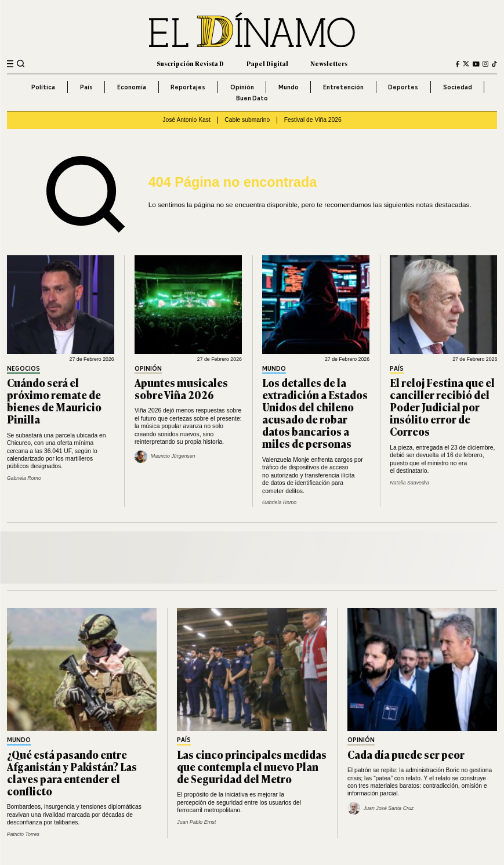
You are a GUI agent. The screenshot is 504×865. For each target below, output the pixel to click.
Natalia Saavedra (409, 483)
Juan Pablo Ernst (196, 822)
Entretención (343, 87)
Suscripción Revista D (190, 64)
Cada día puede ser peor (406, 754)
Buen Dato (252, 98)
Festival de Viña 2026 (313, 120)
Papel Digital (267, 64)
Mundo (289, 87)
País (86, 87)
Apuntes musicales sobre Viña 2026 (181, 388)
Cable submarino (247, 120)
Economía (132, 87)
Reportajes (188, 87)
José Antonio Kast (186, 120)
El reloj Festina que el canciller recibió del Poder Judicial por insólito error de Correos (442, 407)
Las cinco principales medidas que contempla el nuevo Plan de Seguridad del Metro (252, 766)
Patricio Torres (23, 834)
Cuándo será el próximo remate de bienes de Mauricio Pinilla (54, 401)
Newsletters (329, 64)
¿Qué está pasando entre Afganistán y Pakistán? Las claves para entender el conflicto (72, 772)
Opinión (242, 87)
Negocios (23, 369)
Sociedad (458, 87)
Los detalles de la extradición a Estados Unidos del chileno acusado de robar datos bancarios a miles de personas (315, 413)
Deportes (403, 87)
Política (43, 87)
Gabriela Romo (24, 478)
